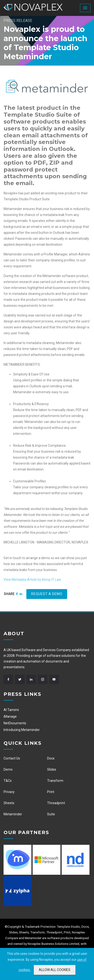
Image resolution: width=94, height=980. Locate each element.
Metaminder (13, 814)
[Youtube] (55, 679)
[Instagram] (44, 679)
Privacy (9, 792)
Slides (52, 769)
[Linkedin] (21, 594)
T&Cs (8, 781)
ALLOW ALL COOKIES (55, 970)
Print (51, 792)
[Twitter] (21, 679)
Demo (8, 769)
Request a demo (47, 594)
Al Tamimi (11, 710)
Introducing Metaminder (22, 730)
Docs (51, 758)
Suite (51, 814)
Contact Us (12, 758)
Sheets (9, 803)
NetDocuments (15, 723)
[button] (85, 8)
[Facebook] (17, 594)
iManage (10, 716)
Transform (55, 781)
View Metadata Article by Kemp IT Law (32, 581)
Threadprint (56, 803)
